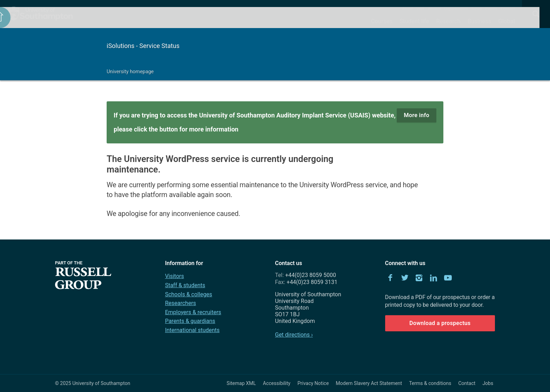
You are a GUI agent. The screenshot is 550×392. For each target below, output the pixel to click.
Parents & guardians (190, 321)
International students (192, 330)
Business (479, 21)
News (477, 9)
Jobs (488, 383)
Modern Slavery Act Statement (369, 383)
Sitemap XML (241, 383)
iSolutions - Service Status (143, 46)
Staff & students (185, 285)
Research (448, 21)
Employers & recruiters (193, 312)
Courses (381, 21)
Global (507, 21)
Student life (414, 21)
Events (492, 9)
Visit (420, 9)
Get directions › (294, 335)
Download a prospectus (440, 323)
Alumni (434, 9)
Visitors (174, 276)
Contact (508, 9)
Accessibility (277, 383)
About (407, 9)
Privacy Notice (313, 383)
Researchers (180, 303)
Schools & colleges (188, 294)
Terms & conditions (430, 383)
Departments (456, 9)
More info (417, 115)
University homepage (130, 72)
